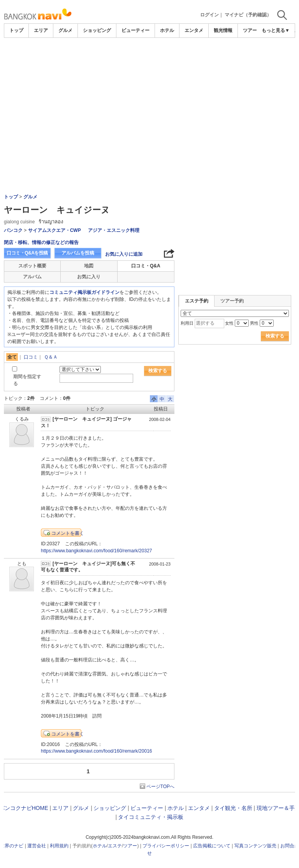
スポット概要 (32, 266)
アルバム (32, 277)
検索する (158, 371)
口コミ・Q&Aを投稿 (27, 253)
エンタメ (194, 30)
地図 (89, 266)
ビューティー (135, 30)
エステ (115, 846)
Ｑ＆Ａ (51, 357)
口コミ (31, 357)
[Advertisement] (149, 96)
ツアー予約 (232, 301)
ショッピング (97, 30)
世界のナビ (12, 846)
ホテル (167, 30)
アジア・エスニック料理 (114, 230)
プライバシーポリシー (166, 846)
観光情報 (223, 30)
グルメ (65, 30)
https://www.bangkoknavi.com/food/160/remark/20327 (97, 551)
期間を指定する (27, 380)
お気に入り (89, 277)
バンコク (13, 230)
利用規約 (59, 846)
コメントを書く (68, 533)
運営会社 (37, 846)
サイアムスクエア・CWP (55, 230)
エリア (41, 30)
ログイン (209, 15)
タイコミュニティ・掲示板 (151, 817)
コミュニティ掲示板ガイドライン (84, 292)
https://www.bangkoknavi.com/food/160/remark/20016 (97, 751)
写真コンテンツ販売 (255, 846)
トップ (16, 30)
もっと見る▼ (276, 30)
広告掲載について (212, 846)
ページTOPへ (160, 787)
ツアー (130, 846)
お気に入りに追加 (124, 254)
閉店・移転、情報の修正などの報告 (41, 242)
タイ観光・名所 (233, 808)
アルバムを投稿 (78, 253)
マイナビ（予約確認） (248, 15)
